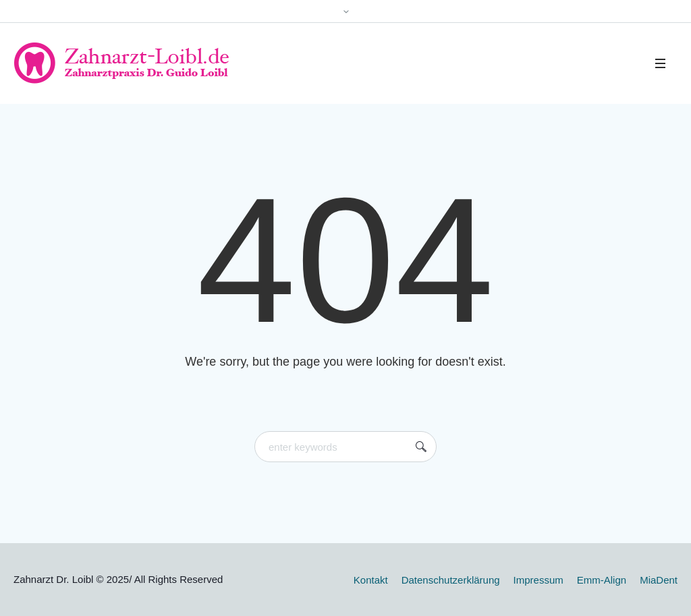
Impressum (538, 580)
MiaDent (659, 580)
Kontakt (371, 580)
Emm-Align (602, 580)
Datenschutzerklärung (451, 580)
